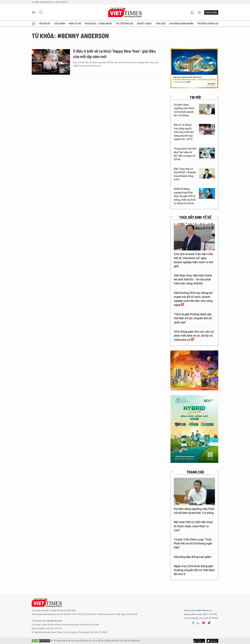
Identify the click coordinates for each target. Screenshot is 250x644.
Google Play (212, 641)
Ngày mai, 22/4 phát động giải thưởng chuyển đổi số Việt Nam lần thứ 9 (194, 570)
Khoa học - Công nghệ (98, 24)
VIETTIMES (125, 13)
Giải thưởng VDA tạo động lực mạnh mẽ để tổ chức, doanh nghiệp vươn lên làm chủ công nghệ (193, 299)
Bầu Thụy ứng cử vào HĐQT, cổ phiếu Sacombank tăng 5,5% (185, 174)
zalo (198, 623)
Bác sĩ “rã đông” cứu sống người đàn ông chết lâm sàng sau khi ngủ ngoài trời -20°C (184, 132)
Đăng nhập (211, 12)
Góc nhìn (60, 24)
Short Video (144, 24)
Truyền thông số (208, 24)
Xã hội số (45, 24)
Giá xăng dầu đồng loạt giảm (193, 557)
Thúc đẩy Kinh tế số (195, 217)
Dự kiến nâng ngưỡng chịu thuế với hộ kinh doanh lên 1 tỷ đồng (184, 110)
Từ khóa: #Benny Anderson (70, 36)
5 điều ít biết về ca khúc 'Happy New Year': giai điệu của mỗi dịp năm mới (115, 54)
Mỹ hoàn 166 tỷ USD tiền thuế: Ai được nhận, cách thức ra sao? (193, 526)
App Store (199, 641)
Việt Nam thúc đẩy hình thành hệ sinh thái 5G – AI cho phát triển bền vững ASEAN (193, 279)
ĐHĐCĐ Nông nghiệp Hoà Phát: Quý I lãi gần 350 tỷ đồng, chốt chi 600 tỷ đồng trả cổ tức (185, 196)
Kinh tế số (75, 24)
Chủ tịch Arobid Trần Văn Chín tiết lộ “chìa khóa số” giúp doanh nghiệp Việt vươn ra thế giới (193, 260)
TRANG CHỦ (195, 472)
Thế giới (160, 24)
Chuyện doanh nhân (181, 24)
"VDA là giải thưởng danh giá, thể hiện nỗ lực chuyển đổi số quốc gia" (193, 318)
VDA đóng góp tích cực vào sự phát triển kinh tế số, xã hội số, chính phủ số (194, 336)
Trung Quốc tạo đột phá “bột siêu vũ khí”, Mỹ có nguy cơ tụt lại (185, 154)
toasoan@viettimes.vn (201, 610)
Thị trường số (124, 24)
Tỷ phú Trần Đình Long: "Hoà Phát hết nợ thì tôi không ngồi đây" (193, 543)
